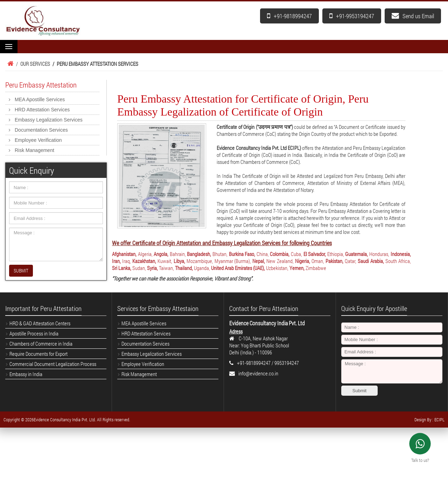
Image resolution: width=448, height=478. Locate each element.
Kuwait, (165, 261)
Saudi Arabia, (371, 261)
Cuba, (296, 254)
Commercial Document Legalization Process (53, 364)
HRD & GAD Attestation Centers (40, 323)
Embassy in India (26, 374)
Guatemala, (356, 254)
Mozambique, (200, 261)
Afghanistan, (124, 254)
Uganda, (202, 268)
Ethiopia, (336, 254)
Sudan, (139, 268)
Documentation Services (41, 130)
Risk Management (34, 150)
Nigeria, (303, 261)
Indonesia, (401, 254)
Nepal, (259, 261)
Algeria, (145, 254)
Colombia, (280, 254)
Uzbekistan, (277, 268)
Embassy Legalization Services (49, 120)
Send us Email (413, 16)
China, (263, 254)
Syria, (152, 268)
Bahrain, (178, 254)
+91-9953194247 (352, 16)
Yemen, (297, 268)
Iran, (116, 261)
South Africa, (398, 261)
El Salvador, (315, 254)
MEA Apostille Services (40, 99)
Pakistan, (334, 261)
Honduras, (379, 254)
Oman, (318, 261)
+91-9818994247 (289, 16)
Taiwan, (166, 268)
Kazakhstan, (144, 261)
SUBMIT (21, 271)
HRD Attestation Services (42, 110)
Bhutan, (220, 254)
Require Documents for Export (38, 354)
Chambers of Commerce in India (41, 344)
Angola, (161, 254)
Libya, (179, 261)
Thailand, (184, 268)
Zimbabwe (316, 268)
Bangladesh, (199, 254)
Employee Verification (38, 140)
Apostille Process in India (34, 333)
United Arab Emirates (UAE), (238, 268)
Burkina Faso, (242, 254)
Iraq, (127, 261)
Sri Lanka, (122, 268)
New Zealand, (280, 261)
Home (9, 64)
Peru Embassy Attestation (41, 85)
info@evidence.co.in (258, 373)
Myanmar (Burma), (233, 261)
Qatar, (351, 261)
